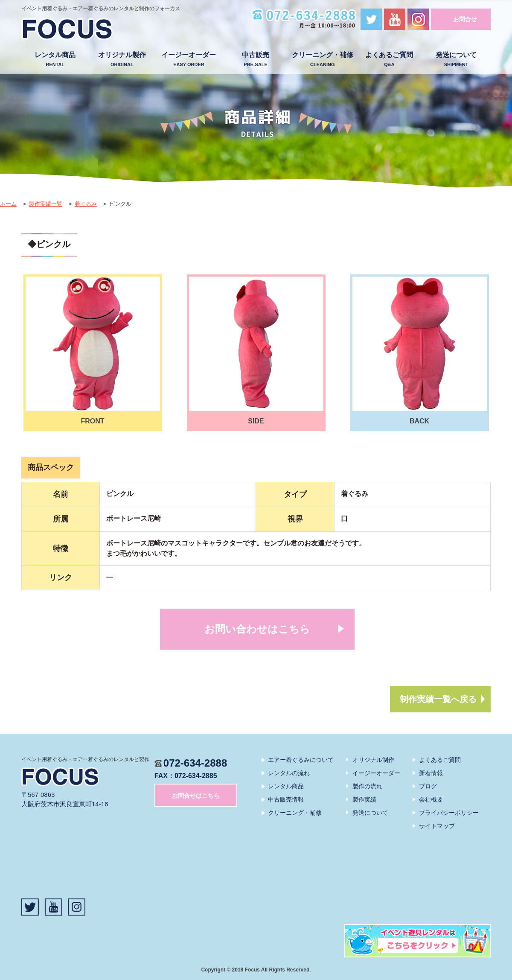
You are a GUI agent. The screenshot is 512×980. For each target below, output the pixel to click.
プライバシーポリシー (449, 813)
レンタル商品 (55, 60)
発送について (456, 60)
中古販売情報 (286, 799)
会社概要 (431, 799)
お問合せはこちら (196, 796)
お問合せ (465, 19)
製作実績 (364, 799)
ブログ (428, 786)
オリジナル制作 (373, 760)
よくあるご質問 (389, 60)
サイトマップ (437, 826)
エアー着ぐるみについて (301, 760)
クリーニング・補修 (322, 60)
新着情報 (431, 773)
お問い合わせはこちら (257, 629)
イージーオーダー (189, 60)
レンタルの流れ (289, 773)
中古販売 (256, 60)
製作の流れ (367, 786)
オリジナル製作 (122, 60)
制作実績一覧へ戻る (438, 699)
